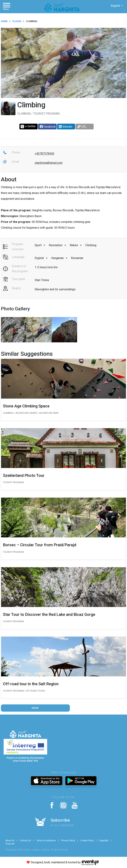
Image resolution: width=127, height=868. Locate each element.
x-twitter (28, 127)
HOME (4, 21)
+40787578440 (44, 154)
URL (82, 127)
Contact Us (25, 841)
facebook (48, 127)
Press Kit (10, 844)
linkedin (65, 127)
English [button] (116, 6)
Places (17, 21)
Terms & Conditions (46, 841)
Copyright (104, 841)
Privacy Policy (68, 841)
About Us (10, 841)
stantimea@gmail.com (49, 163)
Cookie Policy (87, 841)
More (35, 708)
